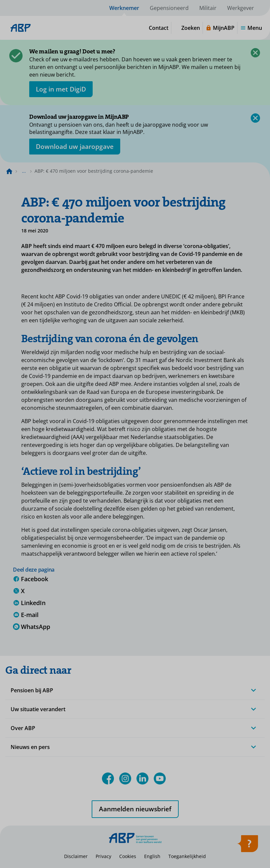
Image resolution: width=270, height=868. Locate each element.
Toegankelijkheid (187, 856)
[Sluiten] (255, 53)
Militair (208, 8)
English (152, 856)
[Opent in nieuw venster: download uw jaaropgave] (75, 147)
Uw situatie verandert (38, 709)
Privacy (103, 856)
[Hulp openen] (247, 846)
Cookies (128, 856)
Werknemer (124, 8)
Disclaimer (76, 856)
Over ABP (23, 728)
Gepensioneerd (169, 8)
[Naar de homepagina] (9, 171)
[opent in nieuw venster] (61, 89)
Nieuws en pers (30, 747)
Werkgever (241, 8)
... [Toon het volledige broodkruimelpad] (24, 171)
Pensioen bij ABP (32, 690)
